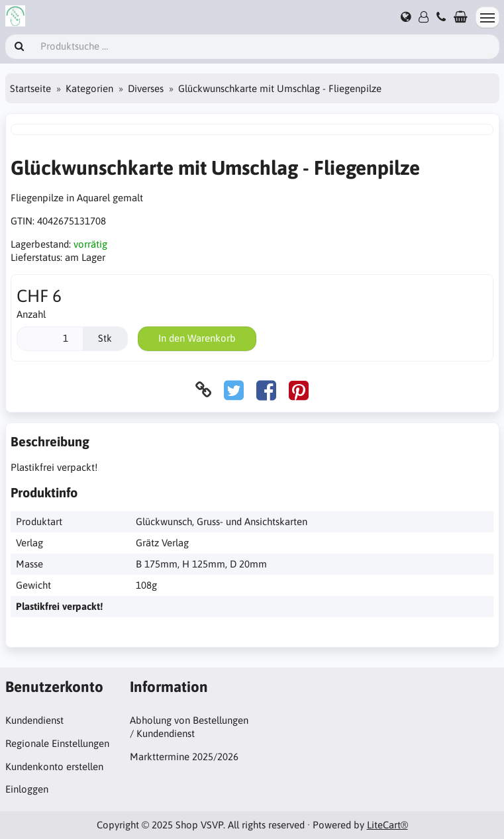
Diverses (146, 88)
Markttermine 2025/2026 (184, 757)
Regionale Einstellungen (57, 743)
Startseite (30, 88)
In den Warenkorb (197, 338)
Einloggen (27, 789)
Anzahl (31, 314)
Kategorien (89, 88)
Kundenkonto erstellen (54, 766)
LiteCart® (387, 825)
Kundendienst (34, 720)
